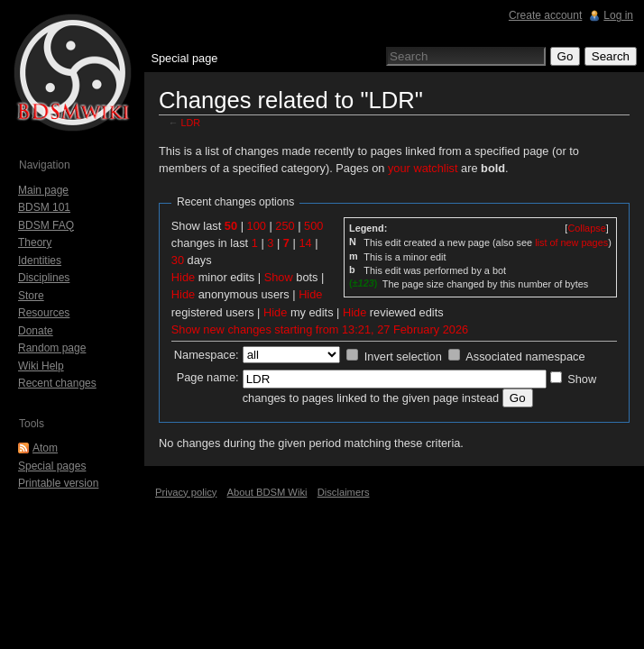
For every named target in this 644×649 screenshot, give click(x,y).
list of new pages (571, 242)
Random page (52, 348)
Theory (35, 242)
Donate (36, 331)
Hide (183, 277)
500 (313, 226)
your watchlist (423, 168)
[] (586, 228)
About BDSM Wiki (267, 492)
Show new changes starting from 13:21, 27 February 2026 (320, 329)
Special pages (52, 466)
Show (279, 277)
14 (305, 243)
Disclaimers (344, 492)
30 (178, 260)
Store (31, 296)
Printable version (58, 483)
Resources (44, 313)
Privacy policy (186, 492)
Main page (43, 190)
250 (285, 226)
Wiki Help (41, 366)
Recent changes (57, 383)
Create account (545, 15)
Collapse (586, 228)
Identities (40, 261)
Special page (184, 58)
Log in (618, 15)
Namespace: (207, 355)
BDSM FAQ (46, 225)
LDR (191, 123)
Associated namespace (525, 356)
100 (257, 226)
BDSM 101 (44, 207)
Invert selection (403, 356)
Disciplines (44, 278)
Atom (45, 448)
